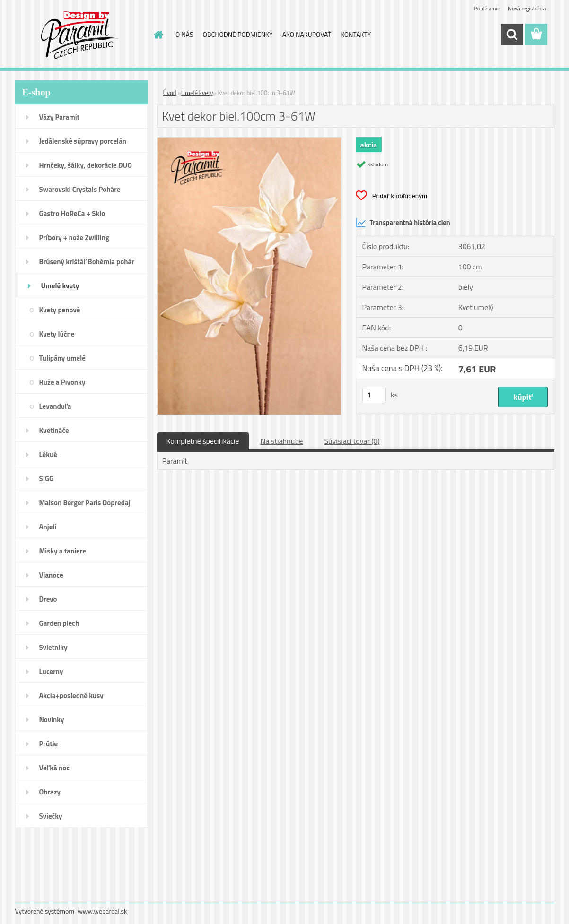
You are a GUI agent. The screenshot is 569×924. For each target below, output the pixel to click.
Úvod (170, 93)
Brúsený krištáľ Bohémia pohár (87, 262)
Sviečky (51, 816)
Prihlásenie (487, 8)
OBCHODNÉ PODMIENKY (238, 34)
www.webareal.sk (102, 911)
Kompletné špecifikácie (203, 441)
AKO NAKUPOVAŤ (307, 34)
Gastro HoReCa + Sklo (72, 213)
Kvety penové (60, 310)
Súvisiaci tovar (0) (352, 441)
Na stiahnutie (282, 441)
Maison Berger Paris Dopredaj (85, 503)
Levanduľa (55, 406)
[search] (512, 35)
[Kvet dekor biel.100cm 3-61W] (249, 141)
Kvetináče (54, 430)
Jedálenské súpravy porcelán (83, 141)
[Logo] (80, 35)
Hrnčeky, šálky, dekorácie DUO (86, 165)
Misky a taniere (63, 551)
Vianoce (51, 575)
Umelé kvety (60, 286)
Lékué (48, 454)
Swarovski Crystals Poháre (80, 189)
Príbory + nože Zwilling (74, 237)
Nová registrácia (527, 8)
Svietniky (53, 647)
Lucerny (51, 671)
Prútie (49, 744)
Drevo (48, 599)
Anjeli (48, 527)
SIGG (47, 479)
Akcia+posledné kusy (71, 695)
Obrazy (50, 792)
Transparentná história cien (403, 223)
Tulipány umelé (62, 358)
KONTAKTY (356, 34)
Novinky (52, 720)
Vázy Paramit (60, 117)
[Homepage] (158, 35)
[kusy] (374, 395)
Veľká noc (54, 768)
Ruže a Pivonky (62, 382)
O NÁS (184, 34)
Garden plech (59, 623)
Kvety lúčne (57, 334)
